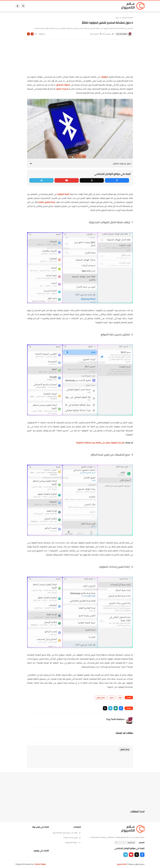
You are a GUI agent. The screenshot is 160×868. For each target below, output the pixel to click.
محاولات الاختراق (63, 85)
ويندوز (103, 6)
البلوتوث (104, 77)
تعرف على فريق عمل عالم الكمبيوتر (67, 833)
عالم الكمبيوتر (122, 864)
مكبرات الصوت (62, 89)
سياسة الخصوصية (73, 842)
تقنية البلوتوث (63, 194)
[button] (121, 708)
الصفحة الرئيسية (127, 18)
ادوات (117, 18)
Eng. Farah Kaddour (122, 34)
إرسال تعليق (125, 749)
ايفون (49, 6)
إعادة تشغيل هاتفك (46, 202)
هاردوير (33, 6)
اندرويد (56, 6)
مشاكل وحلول (101, 698)
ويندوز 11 (95, 6)
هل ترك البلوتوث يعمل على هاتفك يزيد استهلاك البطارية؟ (100, 443)
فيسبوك (86, 6)
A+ (32, 34)
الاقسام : (141, 843)
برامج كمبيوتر (113, 6)
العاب (63, 6)
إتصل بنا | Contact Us (72, 838)
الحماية (78, 6)
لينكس (70, 6)
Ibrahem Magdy (40, 864)
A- (29, 34)
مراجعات (41, 6)
